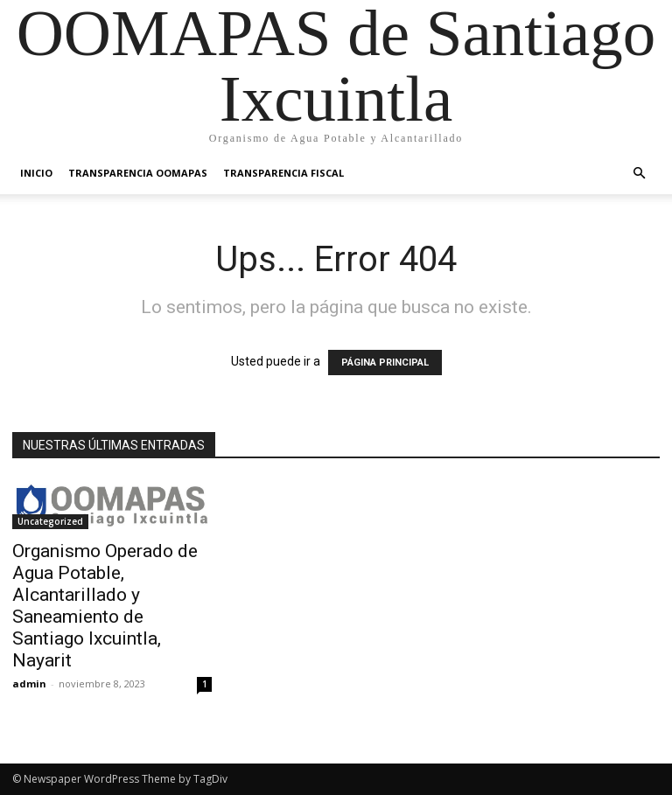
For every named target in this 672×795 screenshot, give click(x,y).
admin (29, 683)
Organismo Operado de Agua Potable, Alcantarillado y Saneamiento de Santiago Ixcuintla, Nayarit (105, 606)
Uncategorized (50, 521)
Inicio (36, 173)
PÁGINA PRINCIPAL (385, 363)
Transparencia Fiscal (283, 173)
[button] (639, 174)
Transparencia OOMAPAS (138, 173)
